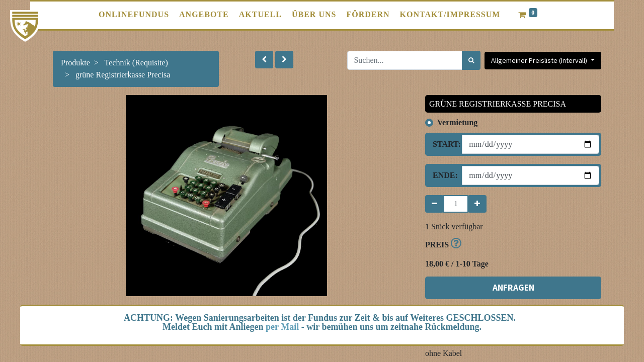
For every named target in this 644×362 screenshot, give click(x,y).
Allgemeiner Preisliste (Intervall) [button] (540, 60)
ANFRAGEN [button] (513, 288)
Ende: (444, 175)
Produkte (75, 63)
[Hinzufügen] (477, 204)
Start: (444, 144)
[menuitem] (134, 15)
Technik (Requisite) (136, 63)
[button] (264, 60)
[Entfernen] (434, 204)
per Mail (282, 327)
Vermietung (457, 122)
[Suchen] (471, 60)
